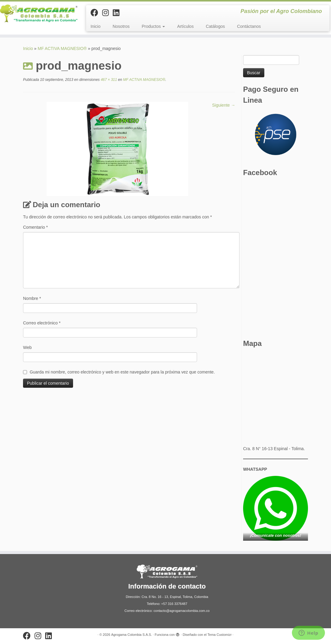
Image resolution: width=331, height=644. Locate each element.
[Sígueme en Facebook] (96, 13)
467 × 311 (108, 80)
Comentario (35, 227)
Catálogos (215, 26)
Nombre (32, 298)
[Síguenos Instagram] (107, 13)
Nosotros (121, 26)
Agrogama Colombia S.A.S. (132, 635)
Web (27, 347)
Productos (154, 26)
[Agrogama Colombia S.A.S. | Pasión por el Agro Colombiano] (39, 13)
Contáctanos (249, 26)
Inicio (96, 26)
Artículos (185, 26)
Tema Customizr (220, 635)
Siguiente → (224, 105)
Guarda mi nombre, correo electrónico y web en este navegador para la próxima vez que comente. (122, 372)
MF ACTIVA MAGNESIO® (62, 48)
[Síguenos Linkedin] (118, 13)
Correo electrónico (42, 323)
